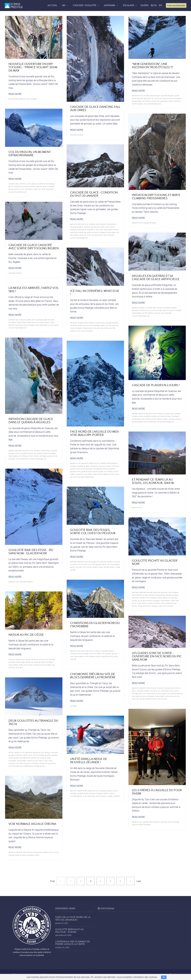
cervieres (73, 325)
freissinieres (108, 230)
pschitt (134, 606)
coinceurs (102, 466)
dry (159, 691)
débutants (136, 310)
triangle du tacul (40, 766)
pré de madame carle (95, 567)
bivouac (154, 688)
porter (111, 474)
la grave (47, 322)
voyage (110, 796)
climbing (87, 227)
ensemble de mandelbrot (86, 230)
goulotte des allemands (22, 758)
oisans (37, 855)
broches (73, 466)
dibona (46, 852)
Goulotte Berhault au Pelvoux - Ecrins (69, 931)
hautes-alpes (137, 101)
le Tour (22, 189)
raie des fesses (109, 567)
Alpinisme (110, 5)
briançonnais (111, 224)
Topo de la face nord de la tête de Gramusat (73, 918)
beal (152, 96)
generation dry (149, 98)
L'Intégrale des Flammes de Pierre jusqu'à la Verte (73, 943)
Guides (145, 5)
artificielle (149, 308)
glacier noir (106, 564)
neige (52, 322)
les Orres (83, 235)
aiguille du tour (137, 822)
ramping (36, 665)
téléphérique (89, 477)
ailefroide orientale (146, 592)
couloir (108, 466)
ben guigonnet (94, 562)
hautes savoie (14, 189)
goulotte (112, 469)
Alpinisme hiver (24, 99)
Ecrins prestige (137, 98)
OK (164, 977)
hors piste (97, 328)
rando (36, 189)
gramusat (158, 98)
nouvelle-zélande (76, 796)
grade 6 (103, 325)
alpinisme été (13, 99)
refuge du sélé (157, 606)
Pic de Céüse (28, 665)
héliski (29, 322)
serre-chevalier (137, 104)
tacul (22, 766)
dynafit (177, 96)
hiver (34, 322)
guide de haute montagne (172, 98)
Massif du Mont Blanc (84, 474)
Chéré (25, 755)
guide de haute (87, 471)
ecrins (107, 227)
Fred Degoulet (98, 469)
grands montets (29, 186)
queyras (157, 313)
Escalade (129, 5)
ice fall (154, 101)
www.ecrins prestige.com (18, 192)
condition (73, 654)
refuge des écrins (144, 606)
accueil (52, 5)
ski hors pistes (53, 325)
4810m (11, 752)
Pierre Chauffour (174, 101)
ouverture (173, 696)
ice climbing (146, 101)
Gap (23, 662)
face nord (99, 230)
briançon (157, 96)
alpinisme (74, 224)
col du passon (32, 184)
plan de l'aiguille (103, 474)
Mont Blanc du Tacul (22, 763)
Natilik (21, 665)
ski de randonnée (47, 189)
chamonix (23, 184)
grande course (75, 471)
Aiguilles (135, 308)
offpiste (11, 325)
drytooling (165, 691)
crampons (115, 466)
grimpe (109, 325)
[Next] (130, 881)
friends (116, 230)
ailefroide (73, 562)
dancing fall (95, 227)
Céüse (28, 659)
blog (154, 5)
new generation (162, 101)
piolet (95, 474)
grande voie (82, 232)
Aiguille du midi (75, 463)
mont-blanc (29, 189)
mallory (73, 474)
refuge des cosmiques (48, 763)
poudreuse (19, 325)
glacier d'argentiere (15, 186)
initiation (76, 235)
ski (39, 189)
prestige (172, 419)
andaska (146, 96)
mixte (89, 235)
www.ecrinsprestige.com (152, 104)
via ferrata (19, 668)
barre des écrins (138, 595)
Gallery (166, 419)
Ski (64, 5)
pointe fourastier (154, 603)
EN (160, 5)
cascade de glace (77, 135)
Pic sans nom (81, 567)
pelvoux (73, 567)
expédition (117, 796)
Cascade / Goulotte (85, 5)
